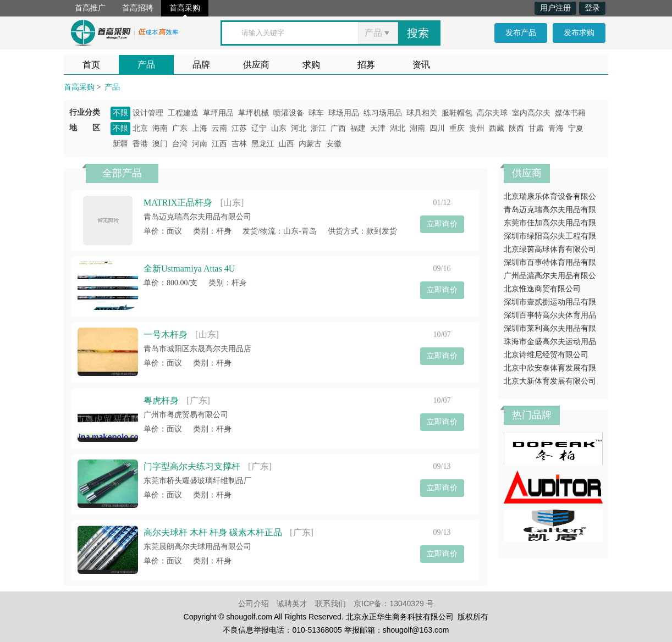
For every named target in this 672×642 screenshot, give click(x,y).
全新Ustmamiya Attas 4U (189, 269)
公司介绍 (254, 604)
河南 (200, 144)
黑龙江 (263, 144)
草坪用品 (218, 113)
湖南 (417, 128)
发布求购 (579, 33)
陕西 (516, 128)
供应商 (256, 65)
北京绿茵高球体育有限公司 (550, 249)
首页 (91, 65)
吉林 (239, 144)
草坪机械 (254, 113)
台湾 (180, 144)
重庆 (457, 128)
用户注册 (555, 8)
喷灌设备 (289, 113)
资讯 (421, 65)
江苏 (239, 128)
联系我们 (331, 604)
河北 (299, 128)
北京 (140, 128)
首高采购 (185, 8)
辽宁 (259, 128)
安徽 (334, 144)
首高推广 (90, 8)
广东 (180, 128)
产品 (146, 65)
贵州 (477, 128)
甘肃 (536, 128)
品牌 (201, 65)
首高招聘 (137, 8)
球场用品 (344, 113)
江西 (219, 144)
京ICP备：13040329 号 (394, 604)
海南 (160, 128)
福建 (358, 128)
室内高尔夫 (531, 113)
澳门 (160, 144)
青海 (556, 128)
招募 (366, 65)
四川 (437, 128)
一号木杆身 (166, 334)
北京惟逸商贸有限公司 (542, 289)
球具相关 (422, 113)
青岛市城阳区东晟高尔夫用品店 (197, 349)
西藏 (497, 128)
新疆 (120, 144)
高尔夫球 (492, 113)
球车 (316, 113)
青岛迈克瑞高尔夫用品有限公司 (197, 217)
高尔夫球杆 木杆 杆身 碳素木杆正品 (213, 532)
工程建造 (183, 113)
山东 (279, 128)
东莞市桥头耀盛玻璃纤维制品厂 (197, 481)
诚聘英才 (292, 604)
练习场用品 (383, 113)
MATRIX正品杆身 (178, 203)
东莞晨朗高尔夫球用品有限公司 (197, 547)
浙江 (318, 128)
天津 (378, 128)
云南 (219, 128)
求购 (311, 65)
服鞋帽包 (457, 113)
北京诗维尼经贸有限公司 (546, 355)
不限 (120, 113)
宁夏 (576, 128)
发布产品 (521, 33)
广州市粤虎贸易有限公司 (186, 415)
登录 (592, 8)
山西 (287, 144)
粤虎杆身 (161, 400)
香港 (140, 144)
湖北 (398, 128)
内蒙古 (310, 144)
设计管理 (148, 113)
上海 (200, 128)
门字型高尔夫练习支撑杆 (192, 466)
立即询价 (442, 224)
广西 (338, 128)
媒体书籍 (570, 113)
